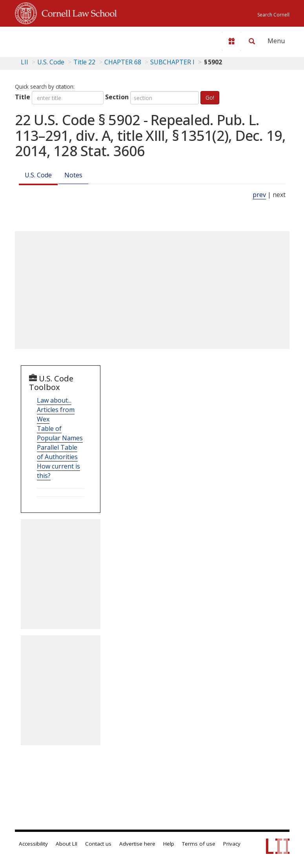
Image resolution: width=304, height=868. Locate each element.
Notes (73, 175)
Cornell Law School (77, 12)
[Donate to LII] (231, 41)
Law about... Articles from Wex (56, 410)
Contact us (98, 844)
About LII (66, 844)
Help (169, 844)
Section (117, 97)
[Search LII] (252, 41)
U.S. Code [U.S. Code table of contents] (51, 62)
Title (23, 97)
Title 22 (84, 62)
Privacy (232, 844)
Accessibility (33, 844)
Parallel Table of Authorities (57, 452)
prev (259, 195)
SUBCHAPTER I (172, 62)
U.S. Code (38, 175)
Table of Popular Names (60, 433)
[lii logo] (46, 39)
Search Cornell (273, 15)
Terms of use (199, 844)
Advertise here (137, 844)
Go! (210, 98)
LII (25, 62)
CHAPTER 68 (123, 62)
